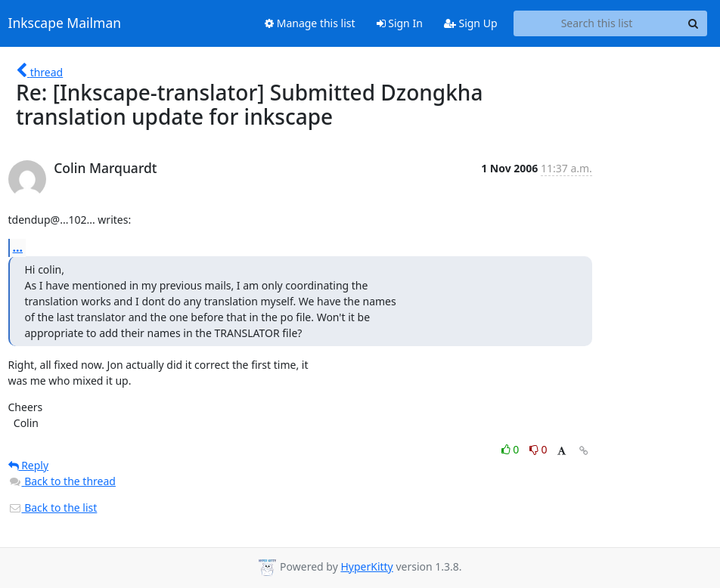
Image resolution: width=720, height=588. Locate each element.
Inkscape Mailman (65, 23)
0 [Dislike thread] (538, 449)
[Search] (694, 23)
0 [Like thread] (512, 449)
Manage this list (310, 23)
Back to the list (53, 508)
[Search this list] (597, 23)
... (18, 247)
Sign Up (471, 23)
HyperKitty (366, 566)
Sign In (400, 23)
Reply (29, 465)
